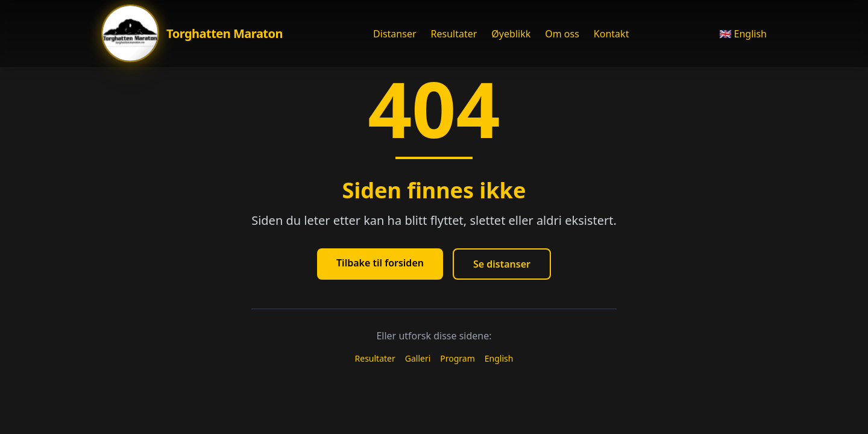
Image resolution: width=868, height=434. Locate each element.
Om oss (562, 34)
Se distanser (502, 264)
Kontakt (612, 34)
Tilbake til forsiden (380, 263)
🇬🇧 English (743, 34)
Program (458, 358)
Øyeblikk (511, 34)
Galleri (418, 358)
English (499, 358)
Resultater (454, 34)
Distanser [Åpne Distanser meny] (395, 34)
